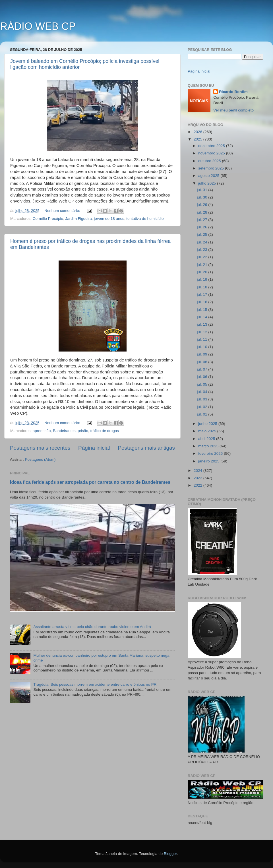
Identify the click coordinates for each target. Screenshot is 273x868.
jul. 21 (202, 265)
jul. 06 (202, 377)
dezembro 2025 (212, 146)
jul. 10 (202, 347)
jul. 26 (202, 227)
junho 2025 (208, 424)
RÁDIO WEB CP (38, 26)
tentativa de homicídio (145, 219)
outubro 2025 (210, 161)
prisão (83, 431)
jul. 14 (202, 317)
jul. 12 (202, 332)
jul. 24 (202, 242)
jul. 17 (202, 294)
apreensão (42, 431)
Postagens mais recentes (40, 448)
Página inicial (94, 448)
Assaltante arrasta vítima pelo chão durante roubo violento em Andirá (92, 627)
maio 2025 (208, 431)
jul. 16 (202, 302)
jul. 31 (202, 190)
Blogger (170, 854)
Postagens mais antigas (146, 448)
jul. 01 (202, 414)
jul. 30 (202, 197)
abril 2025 (207, 439)
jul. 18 (202, 287)
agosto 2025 (209, 176)
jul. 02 (202, 407)
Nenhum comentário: (63, 211)
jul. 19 (202, 279)
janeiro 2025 (209, 461)
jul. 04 (202, 392)
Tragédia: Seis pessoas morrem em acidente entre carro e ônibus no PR (95, 684)
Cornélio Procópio (48, 219)
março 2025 (209, 446)
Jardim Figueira (79, 219)
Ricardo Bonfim (233, 92)
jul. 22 (202, 257)
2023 (198, 478)
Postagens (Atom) (40, 459)
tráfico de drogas (105, 431)
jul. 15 (202, 310)
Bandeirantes (64, 431)
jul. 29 (202, 205)
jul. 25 (202, 234)
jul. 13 (202, 324)
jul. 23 (202, 250)
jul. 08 (202, 362)
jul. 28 (202, 212)
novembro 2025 (212, 153)
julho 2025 (208, 183)
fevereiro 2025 (211, 453)
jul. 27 (202, 220)
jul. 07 (202, 369)
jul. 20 (202, 272)
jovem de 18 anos (109, 219)
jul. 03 (202, 399)
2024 (198, 471)
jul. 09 (202, 354)
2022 (198, 485)
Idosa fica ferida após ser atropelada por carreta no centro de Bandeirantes (90, 482)
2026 (198, 132)
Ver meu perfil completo (233, 110)
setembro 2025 (212, 168)
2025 (198, 139)
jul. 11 (202, 339)
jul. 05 (202, 384)
